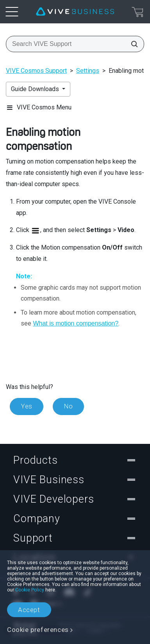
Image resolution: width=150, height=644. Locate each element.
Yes (27, 406)
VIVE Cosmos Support (36, 71)
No (68, 406)
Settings (88, 71)
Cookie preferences (38, 630)
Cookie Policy (30, 590)
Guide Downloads (36, 89)
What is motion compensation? (76, 323)
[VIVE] (75, 12)
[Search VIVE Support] (132, 44)
